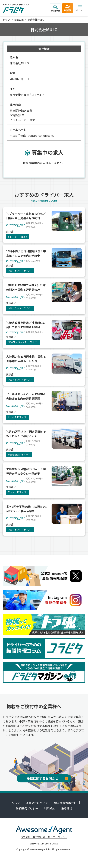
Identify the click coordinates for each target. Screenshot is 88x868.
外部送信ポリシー (27, 808)
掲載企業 (19, 20)
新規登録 (68, 8)
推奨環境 (67, 808)
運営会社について (37, 803)
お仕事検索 (55, 8)
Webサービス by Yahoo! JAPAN (44, 844)
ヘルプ (16, 803)
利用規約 (50, 808)
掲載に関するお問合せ (47, 778)
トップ (6, 20)
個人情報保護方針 (65, 803)
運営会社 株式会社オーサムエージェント (44, 837)
